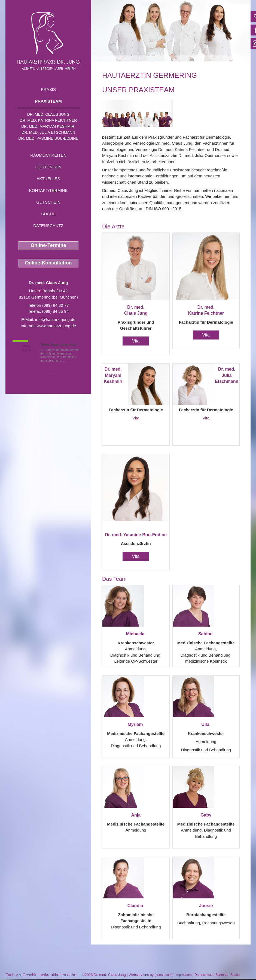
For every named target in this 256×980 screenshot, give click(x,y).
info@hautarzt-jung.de (55, 319)
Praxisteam (48, 101)
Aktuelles (48, 179)
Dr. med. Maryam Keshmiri (48, 126)
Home (106, 58)
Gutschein (48, 202)
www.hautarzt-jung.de (56, 326)
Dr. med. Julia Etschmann (48, 132)
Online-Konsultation (48, 263)
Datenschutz (48, 226)
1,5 (26, 348)
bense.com (164, 975)
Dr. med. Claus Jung (48, 114)
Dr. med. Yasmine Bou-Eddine (48, 138)
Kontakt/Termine (48, 190)
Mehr (69, 361)
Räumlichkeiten (48, 155)
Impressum (183, 975)
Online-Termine (48, 245)
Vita (136, 341)
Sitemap (221, 975)
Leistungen (48, 167)
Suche (48, 214)
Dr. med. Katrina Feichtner (48, 120)
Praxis (48, 89)
